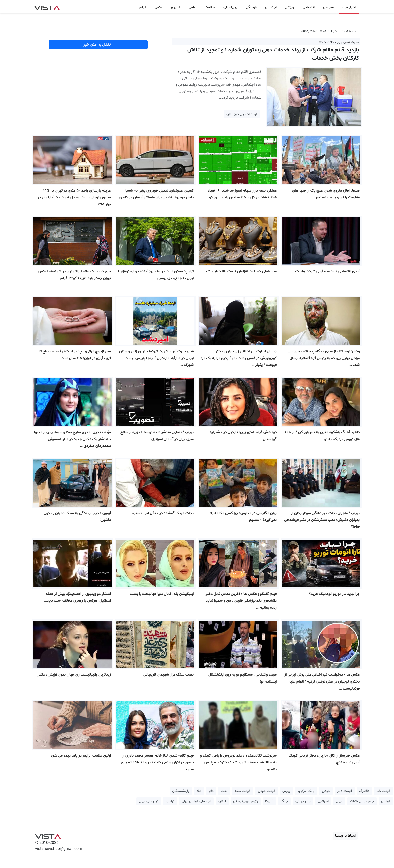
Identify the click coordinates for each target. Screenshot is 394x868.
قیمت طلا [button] (383, 791)
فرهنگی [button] (251, 7)
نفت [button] (224, 791)
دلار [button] (211, 791)
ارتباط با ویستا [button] (345, 836)
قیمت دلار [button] (345, 791)
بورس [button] (286, 791)
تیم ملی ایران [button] (149, 801)
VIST (47, 7)
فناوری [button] (176, 7)
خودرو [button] (326, 791)
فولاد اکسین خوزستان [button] (242, 114)
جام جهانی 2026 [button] (362, 801)
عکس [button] (159, 7)
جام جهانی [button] (303, 801)
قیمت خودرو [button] (266, 791)
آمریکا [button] (269, 801)
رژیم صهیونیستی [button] (245, 801)
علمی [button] (192, 7)
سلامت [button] (210, 7)
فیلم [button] (143, 7)
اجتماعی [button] (271, 7)
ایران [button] (339, 801)
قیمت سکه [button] (242, 791)
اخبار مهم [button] (349, 7)
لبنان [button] (222, 801)
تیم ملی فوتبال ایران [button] (196, 801)
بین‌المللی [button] (230, 7)
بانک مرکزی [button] (306, 791)
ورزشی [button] (289, 7)
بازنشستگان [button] (181, 791)
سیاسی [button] (328, 7)
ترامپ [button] (170, 801)
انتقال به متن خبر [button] (98, 45)
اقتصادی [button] (309, 7)
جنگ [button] (284, 801)
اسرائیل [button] (323, 801)
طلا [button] (199, 791)
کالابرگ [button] (364, 791)
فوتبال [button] (386, 801)
